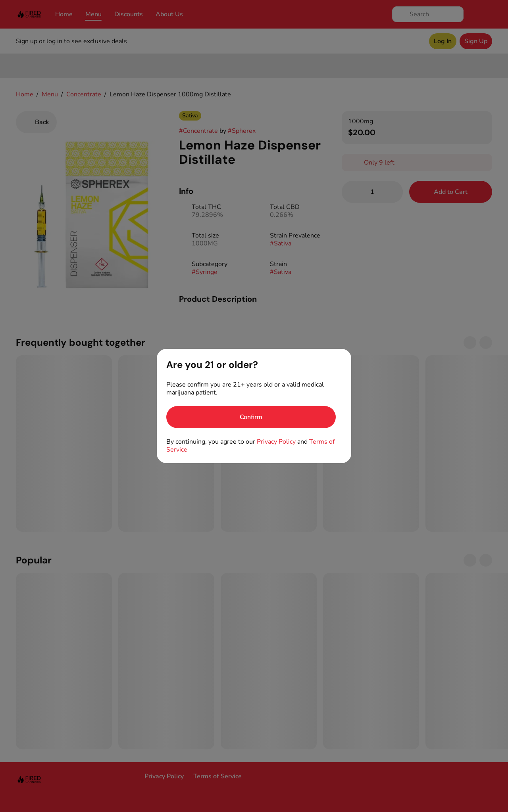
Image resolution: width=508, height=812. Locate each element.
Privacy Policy (276, 442)
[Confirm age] (251, 417)
